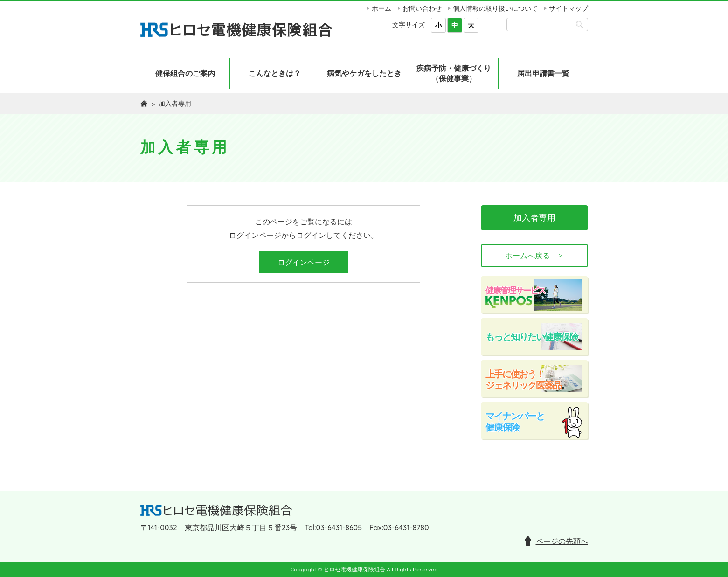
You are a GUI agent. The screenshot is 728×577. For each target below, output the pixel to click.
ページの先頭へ (562, 541)
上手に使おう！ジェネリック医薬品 (523, 379)
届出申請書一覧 (543, 73)
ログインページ (304, 262)
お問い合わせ (422, 8)
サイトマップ (569, 8)
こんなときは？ (275, 73)
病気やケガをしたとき (364, 73)
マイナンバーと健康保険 (515, 421)
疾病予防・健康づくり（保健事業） (454, 73)
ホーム (381, 8)
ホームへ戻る (534, 256)
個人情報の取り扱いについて (495, 8)
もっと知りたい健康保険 (532, 337)
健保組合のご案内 (185, 73)
